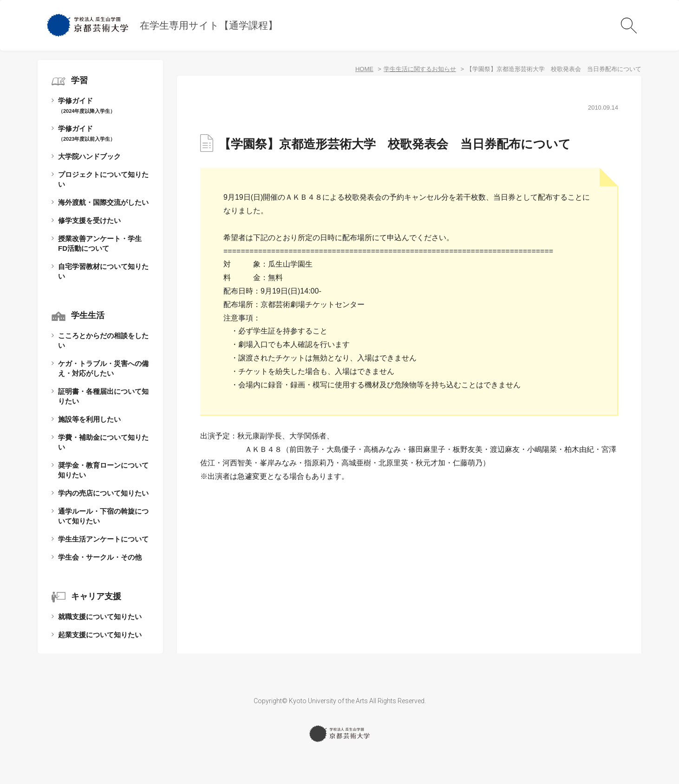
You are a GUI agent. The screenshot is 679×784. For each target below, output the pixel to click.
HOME (364, 69)
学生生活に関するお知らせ (420, 69)
